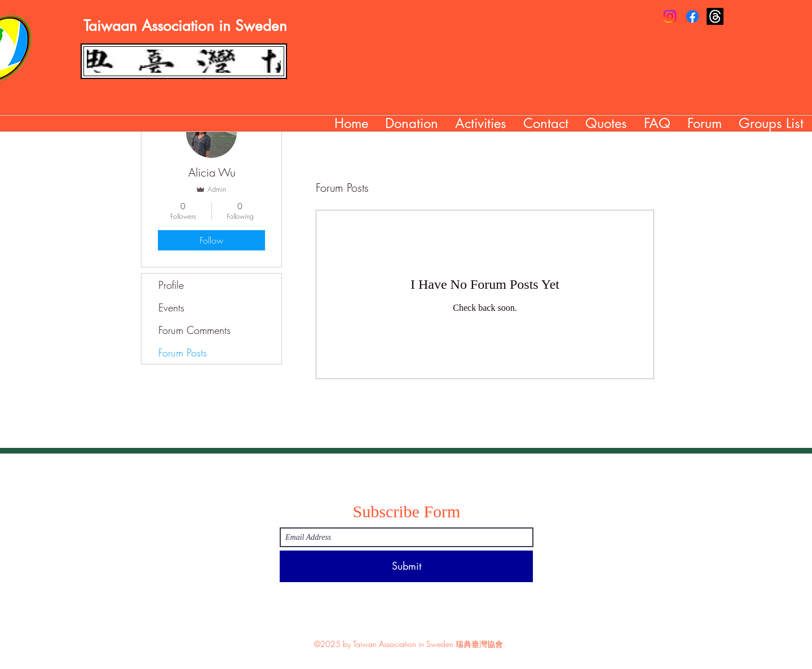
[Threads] (715, 16)
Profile (171, 285)
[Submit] (406, 566)
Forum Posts (183, 353)
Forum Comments (195, 330)
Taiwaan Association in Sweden (185, 26)
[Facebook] (692, 16)
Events (171, 307)
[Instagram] (670, 16)
